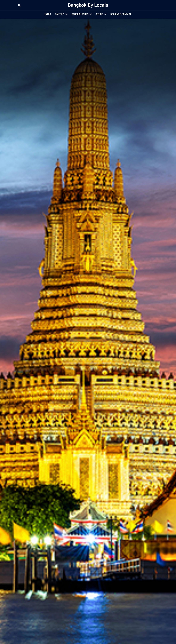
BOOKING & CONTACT (121, 14)
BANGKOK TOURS (80, 14)
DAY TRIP (60, 14)
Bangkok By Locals (88, 5)
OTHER (99, 14)
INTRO (48, 14)
